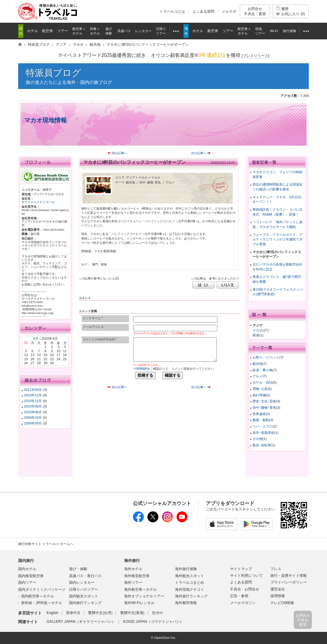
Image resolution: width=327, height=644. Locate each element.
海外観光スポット (190, 576)
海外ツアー (133, 583)
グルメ (258, 376)
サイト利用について (246, 576)
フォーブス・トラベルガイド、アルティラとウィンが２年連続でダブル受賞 (277, 239)
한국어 (157, 613)
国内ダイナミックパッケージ (42, 590)
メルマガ (229, 12)
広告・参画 (239, 596)
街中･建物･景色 (264, 408)
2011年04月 (33, 390)
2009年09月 (33, 423)
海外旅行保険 (186, 569)
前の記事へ (120, 153)
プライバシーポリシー (289, 582)
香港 (256, 335)
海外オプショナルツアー (144, 596)
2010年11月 (33, 401)
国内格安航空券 (31, 576)
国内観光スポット (84, 596)
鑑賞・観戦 (261, 420)
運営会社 (278, 589)
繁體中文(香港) (132, 613)
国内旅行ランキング (85, 603)
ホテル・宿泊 (263, 382)
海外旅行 (132, 561)
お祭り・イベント (266, 357)
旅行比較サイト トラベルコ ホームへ (46, 544)
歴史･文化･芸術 (264, 401)
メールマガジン (243, 603)
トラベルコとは (172, 12)
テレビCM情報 (282, 603)
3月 (36, 339)
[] (256, 56)
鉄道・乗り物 (263, 370)
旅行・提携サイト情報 (289, 576)
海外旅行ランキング (191, 596)
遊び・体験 (78, 569)
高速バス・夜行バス (85, 576)
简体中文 (73, 613)
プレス (276, 569)
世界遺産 (259, 414)
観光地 (258, 364)
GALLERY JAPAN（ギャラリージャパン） (81, 622)
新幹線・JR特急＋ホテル (42, 603)
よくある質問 (203, 12)
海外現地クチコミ (190, 590)
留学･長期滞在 (263, 433)
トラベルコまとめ (190, 583)
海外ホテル (133, 569)
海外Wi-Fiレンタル (139, 603)
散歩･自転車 (262, 445)
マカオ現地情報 (45, 120)
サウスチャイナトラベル (38, 202)
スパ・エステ (263, 426)
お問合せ (255, 11)
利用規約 (142, 369)
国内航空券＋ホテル (38, 596)
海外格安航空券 (137, 576)
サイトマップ (241, 569)
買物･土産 (260, 389)
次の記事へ (199, 153)
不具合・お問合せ (245, 589)
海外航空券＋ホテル (140, 590)
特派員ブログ (53, 73)
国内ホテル (27, 569)
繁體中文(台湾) (100, 613)
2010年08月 (33, 412)
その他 (258, 439)
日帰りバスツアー (84, 590)
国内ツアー (27, 583)
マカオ (258, 330)
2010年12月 (33, 395)
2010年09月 (33, 406)
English (52, 613)
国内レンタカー (82, 583)
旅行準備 (259, 395)
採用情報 (278, 596)
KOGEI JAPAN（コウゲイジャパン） (153, 622)
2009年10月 (33, 418)
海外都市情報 (186, 603)
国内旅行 (26, 561)
